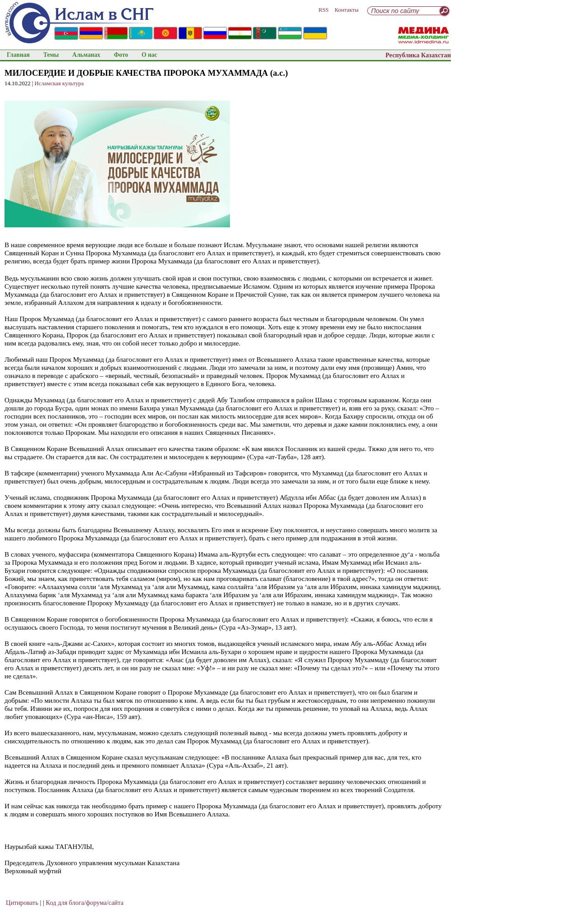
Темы (51, 55)
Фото (121, 55)
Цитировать (22, 903)
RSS (324, 10)
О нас (149, 55)
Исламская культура (59, 83)
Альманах (86, 55)
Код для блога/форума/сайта (85, 903)
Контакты (347, 10)
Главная (18, 55)
